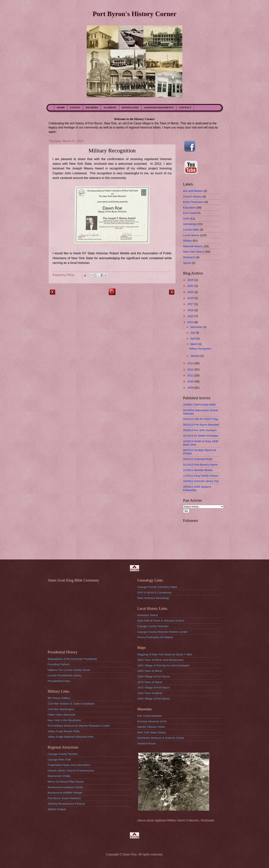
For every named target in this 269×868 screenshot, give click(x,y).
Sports (187, 263)
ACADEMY (110, 107)
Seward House (147, 743)
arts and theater (193, 191)
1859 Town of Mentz (150, 671)
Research (189, 257)
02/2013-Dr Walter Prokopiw (201, 436)
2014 (191, 322)
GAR (186, 218)
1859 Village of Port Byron (154, 676)
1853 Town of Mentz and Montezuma (160, 660)
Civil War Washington (61, 709)
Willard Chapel (57, 809)
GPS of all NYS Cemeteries (154, 592)
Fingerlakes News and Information (69, 765)
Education (189, 207)
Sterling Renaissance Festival (66, 804)
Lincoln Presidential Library (65, 675)
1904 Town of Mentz (150, 693)
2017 (191, 304)
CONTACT (185, 107)
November (197, 327)
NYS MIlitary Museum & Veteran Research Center (79, 726)
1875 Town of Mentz (150, 682)
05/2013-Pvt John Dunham (200, 430)
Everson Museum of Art (152, 721)
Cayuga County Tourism (63, 754)
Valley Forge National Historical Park (70, 737)
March (194, 344)
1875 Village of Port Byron (154, 687)
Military (188, 241)
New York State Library (152, 732)
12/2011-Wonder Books (198, 470)
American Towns (148, 615)
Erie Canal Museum (150, 716)
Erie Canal (190, 213)
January (195, 356)
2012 (191, 369)
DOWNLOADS (130, 107)
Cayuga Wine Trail (59, 759)
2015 (191, 316)
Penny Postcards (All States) (155, 637)
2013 (191, 363)
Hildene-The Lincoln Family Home (69, 670)
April (193, 338)
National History (193, 246)
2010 (191, 381)
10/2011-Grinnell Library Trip (201, 481)
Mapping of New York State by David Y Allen (165, 654)
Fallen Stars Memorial (61, 715)
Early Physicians (193, 202)
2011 (191, 375)
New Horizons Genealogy (153, 598)
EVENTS (75, 107)
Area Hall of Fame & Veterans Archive (161, 621)
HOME (61, 107)
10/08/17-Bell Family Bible (199, 405)
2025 (191, 280)
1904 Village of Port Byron (154, 698)
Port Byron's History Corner (134, 14)
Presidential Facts (59, 681)
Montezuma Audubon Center (66, 787)
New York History (194, 252)
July (193, 333)
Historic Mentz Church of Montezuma (71, 770)
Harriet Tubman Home (151, 727)
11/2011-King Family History (201, 476)
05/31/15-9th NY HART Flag (201, 419)
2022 (191, 286)
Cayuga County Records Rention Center (162, 632)
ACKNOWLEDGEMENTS (159, 107)
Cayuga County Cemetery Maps (157, 587)
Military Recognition (200, 349)
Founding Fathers (59, 664)
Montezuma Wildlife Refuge (65, 793)
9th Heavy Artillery (59, 698)
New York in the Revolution (64, 720)
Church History (192, 196)
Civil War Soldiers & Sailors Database (71, 704)
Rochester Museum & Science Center (161, 738)
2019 (191, 298)
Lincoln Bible (191, 230)
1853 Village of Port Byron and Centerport (163, 665)
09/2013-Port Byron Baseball (201, 425)
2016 (191, 310)
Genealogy (190, 224)
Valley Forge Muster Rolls (64, 731)
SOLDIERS (92, 107)
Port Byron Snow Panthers (64, 798)
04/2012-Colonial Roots (198, 459)
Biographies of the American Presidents (72, 659)
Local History (191, 235)
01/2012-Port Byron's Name (200, 465)
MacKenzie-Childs (59, 776)
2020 (191, 292)
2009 (191, 388)
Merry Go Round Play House (66, 782)
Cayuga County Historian (153, 626)
